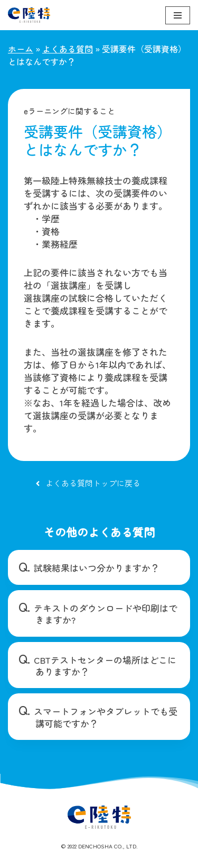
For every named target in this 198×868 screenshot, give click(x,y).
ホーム (21, 49)
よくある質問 (68, 49)
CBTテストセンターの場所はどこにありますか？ (105, 666)
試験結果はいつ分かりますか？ (97, 568)
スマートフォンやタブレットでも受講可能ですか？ (106, 717)
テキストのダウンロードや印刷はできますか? (106, 614)
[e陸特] (29, 15)
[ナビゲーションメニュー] (178, 15)
